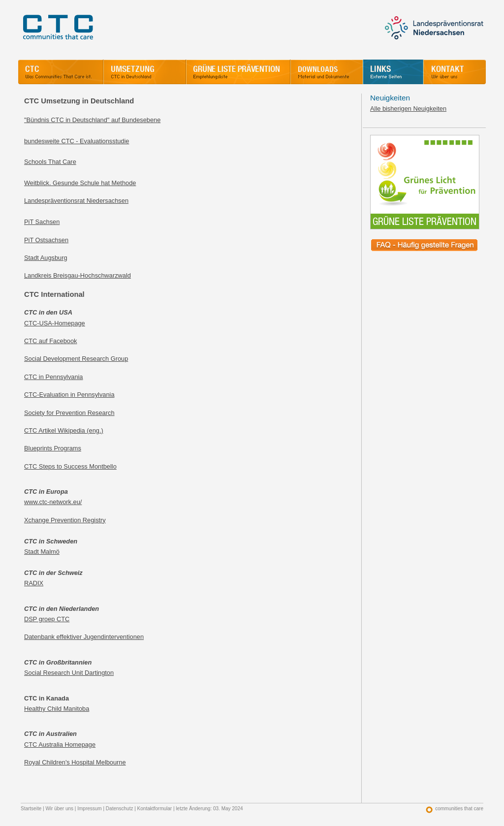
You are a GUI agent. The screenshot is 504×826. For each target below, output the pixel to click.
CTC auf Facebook (50, 341)
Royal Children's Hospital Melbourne (75, 762)
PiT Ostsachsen (46, 240)
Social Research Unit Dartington (69, 673)
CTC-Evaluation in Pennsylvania (69, 395)
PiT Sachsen (42, 222)
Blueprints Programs (53, 448)
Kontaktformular (155, 809)
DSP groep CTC (47, 619)
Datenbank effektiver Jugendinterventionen (84, 637)
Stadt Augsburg (46, 258)
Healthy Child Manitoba (57, 709)
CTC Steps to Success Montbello (70, 466)
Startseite (31, 809)
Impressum (89, 809)
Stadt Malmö (42, 552)
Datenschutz (120, 809)
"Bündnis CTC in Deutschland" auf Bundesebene (92, 120)
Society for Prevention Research (69, 413)
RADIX (34, 583)
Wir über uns (59, 809)
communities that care (459, 809)
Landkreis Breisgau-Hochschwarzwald (78, 275)
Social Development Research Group (76, 359)
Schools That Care (50, 162)
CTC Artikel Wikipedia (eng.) (64, 430)
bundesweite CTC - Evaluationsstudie (77, 141)
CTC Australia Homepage (60, 745)
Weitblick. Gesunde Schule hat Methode (80, 183)
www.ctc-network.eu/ (53, 502)
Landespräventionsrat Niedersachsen (76, 201)
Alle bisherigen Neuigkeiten (408, 109)
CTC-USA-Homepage (55, 323)
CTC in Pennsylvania (54, 377)
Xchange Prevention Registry (65, 520)
